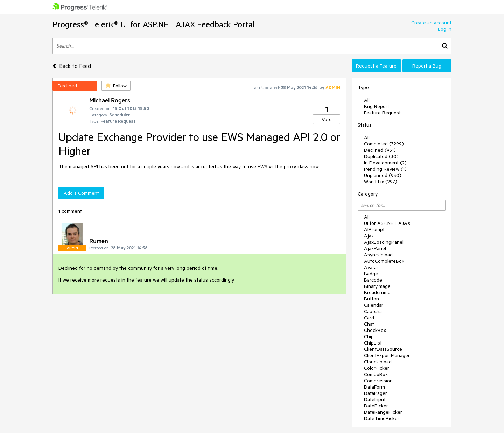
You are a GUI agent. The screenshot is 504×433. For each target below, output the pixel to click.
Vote (327, 119)
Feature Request (382, 113)
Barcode (373, 280)
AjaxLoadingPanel (384, 242)
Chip (369, 336)
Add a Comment (81, 193)
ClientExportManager (387, 355)
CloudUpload (378, 362)
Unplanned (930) (383, 175)
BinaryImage (377, 286)
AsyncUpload (378, 255)
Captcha (373, 311)
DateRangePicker (383, 412)
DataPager (376, 393)
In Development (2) (385, 163)
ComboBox (376, 374)
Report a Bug (427, 66)
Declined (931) (380, 150)
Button (372, 299)
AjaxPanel (375, 248)
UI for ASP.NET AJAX (387, 223)
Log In (445, 29)
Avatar (371, 267)
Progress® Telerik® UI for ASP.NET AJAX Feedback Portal (154, 24)
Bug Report (377, 106)
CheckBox (375, 330)
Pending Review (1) (385, 169)
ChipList (373, 343)
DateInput (375, 399)
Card (369, 318)
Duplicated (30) (381, 156)
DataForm (374, 387)
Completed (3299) (384, 144)
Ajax (369, 236)
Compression (378, 381)
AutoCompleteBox (384, 261)
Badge (371, 274)
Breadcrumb (377, 292)
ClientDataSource (383, 349)
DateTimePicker (382, 418)
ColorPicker (377, 368)
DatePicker (376, 406)
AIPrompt (374, 229)
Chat (369, 324)
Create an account (431, 23)
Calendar (374, 305)
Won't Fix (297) (381, 182)
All (367, 100)
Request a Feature (376, 66)
